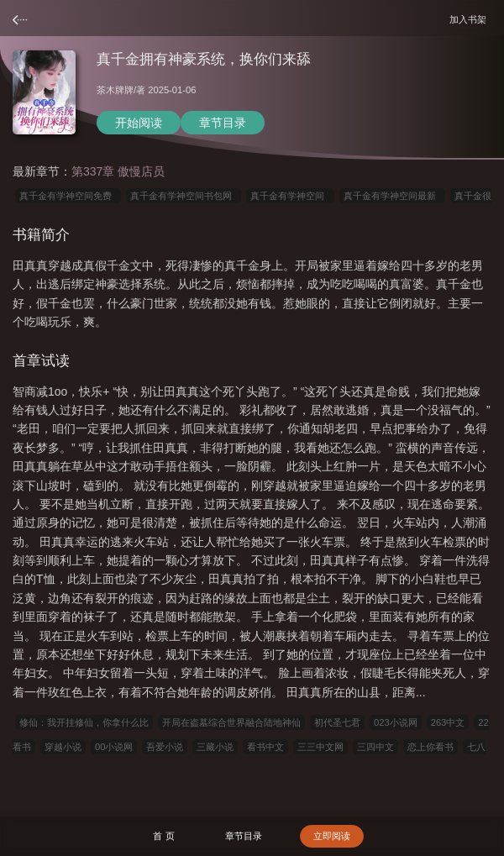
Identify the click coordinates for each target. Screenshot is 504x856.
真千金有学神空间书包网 (184, 196)
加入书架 (470, 19)
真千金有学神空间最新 (392, 196)
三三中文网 (320, 747)
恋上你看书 (430, 747)
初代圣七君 (337, 722)
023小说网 (396, 722)
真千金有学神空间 (290, 196)
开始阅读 (139, 123)
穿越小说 (63, 747)
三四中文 (375, 747)
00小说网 (114, 747)
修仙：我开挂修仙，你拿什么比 (84, 722)
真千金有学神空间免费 (68, 196)
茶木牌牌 (115, 90)
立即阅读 (332, 836)
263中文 (448, 722)
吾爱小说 (165, 747)
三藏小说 (215, 747)
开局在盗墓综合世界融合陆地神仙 (231, 722)
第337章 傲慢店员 (118, 171)
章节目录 (223, 123)
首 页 (163, 836)
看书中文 (265, 747)
